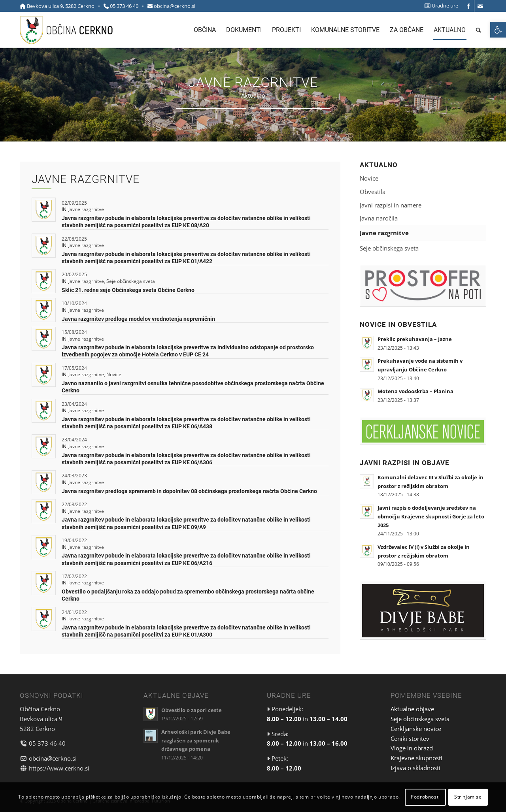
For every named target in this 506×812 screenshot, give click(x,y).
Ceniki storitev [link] (410, 739)
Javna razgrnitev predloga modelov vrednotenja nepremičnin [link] (138, 319)
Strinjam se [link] (468, 797)
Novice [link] (114, 374)
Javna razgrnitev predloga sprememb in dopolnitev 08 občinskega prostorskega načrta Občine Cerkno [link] (189, 491)
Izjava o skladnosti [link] (415, 768)
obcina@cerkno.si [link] (175, 6)
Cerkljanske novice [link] (416, 729)
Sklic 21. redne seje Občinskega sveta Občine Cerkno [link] (128, 290)
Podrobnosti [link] (425, 797)
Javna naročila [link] (379, 218)
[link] (498, 30)
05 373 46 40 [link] (124, 6)
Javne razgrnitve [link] (86, 209)
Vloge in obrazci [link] (412, 748)
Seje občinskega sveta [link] (131, 281)
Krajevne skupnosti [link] (416, 758)
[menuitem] (439, 6)
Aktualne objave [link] (412, 709)
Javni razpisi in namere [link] (391, 205)
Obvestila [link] (373, 192)
